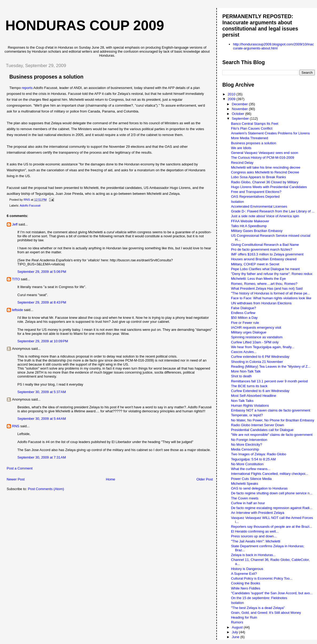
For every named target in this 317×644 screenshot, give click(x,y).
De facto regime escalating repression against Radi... (272, 508)
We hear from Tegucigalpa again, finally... (263, 347)
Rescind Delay (242, 163)
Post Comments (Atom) (46, 489)
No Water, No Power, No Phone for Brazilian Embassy (273, 420)
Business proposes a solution (254, 143)
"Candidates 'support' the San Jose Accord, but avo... (272, 593)
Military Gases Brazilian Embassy (257, 231)
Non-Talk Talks (242, 401)
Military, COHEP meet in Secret (255, 264)
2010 (232, 94)
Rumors (237, 622)
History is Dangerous (247, 569)
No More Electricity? (246, 445)
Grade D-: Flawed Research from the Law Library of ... (273, 211)
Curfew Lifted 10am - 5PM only (255, 342)
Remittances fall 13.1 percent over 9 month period (269, 381)
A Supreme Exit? (244, 574)
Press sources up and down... (254, 536)
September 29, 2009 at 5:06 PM (42, 272)
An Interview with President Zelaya (258, 513)
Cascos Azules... (244, 352)
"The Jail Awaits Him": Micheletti (256, 541)
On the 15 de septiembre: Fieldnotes (259, 598)
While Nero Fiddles (246, 588)
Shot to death (241, 376)
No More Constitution (247, 464)
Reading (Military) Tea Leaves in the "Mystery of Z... (271, 366)
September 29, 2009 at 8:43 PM (42, 302)
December (240, 104)
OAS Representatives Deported (255, 197)
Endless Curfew (243, 313)
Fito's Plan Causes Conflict (252, 128)
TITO (16, 279)
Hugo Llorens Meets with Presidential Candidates (269, 187)
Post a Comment (20, 468)
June (236, 637)
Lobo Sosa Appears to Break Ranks (259, 177)
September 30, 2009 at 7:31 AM (42, 457)
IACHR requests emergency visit (256, 327)
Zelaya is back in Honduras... (253, 555)
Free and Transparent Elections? (256, 192)
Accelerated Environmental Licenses (259, 206)
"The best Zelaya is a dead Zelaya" (258, 608)
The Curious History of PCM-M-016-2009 (263, 158)
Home (111, 479)
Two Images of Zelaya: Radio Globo (259, 454)
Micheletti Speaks (245, 484)
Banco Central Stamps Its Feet (255, 124)
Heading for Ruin (244, 617)
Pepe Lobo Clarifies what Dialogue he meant (265, 269)
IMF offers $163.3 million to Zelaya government (267, 254)
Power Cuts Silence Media (251, 479)
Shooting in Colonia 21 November (257, 362)
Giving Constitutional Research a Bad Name (265, 245)
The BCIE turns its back (249, 386)
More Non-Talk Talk (246, 371)
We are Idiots (241, 148)
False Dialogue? (244, 308)
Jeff (15, 224)
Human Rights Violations (250, 406)
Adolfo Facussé (30, 205)
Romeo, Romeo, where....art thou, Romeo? (264, 284)
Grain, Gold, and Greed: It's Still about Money (266, 613)
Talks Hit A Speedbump (249, 226)
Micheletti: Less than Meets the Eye (258, 279)
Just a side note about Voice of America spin (265, 216)
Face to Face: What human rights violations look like (271, 298)
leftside (17, 310)
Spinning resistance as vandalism (257, 337)
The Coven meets (245, 498)
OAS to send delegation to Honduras (259, 488)
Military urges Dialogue (249, 332)
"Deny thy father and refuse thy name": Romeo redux (272, 274)
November (240, 109)
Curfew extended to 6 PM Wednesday (260, 357)
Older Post (205, 479)
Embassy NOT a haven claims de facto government (271, 410)
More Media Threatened (250, 138)
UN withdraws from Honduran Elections (261, 303)
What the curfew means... (251, 469)
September (241, 119)
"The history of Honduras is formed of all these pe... (271, 293)
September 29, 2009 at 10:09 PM (43, 341)
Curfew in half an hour (248, 503)
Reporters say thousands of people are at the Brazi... (272, 527)
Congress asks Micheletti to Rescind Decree (265, 172)
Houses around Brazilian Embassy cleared (264, 259)
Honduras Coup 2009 (85, 25)
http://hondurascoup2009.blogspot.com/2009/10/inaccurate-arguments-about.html (273, 46)
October (238, 114)
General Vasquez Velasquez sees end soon (265, 153)
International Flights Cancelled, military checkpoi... (270, 474)
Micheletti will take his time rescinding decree (266, 167)
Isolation (237, 202)
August (238, 627)
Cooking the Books (246, 583)
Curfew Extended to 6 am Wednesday (260, 391)
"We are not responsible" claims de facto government (272, 435)
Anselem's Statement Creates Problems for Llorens (270, 133)
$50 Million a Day (244, 318)
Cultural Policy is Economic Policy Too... (262, 578)
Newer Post (16, 479)
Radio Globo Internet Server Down (258, 425)
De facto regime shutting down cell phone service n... (272, 493)
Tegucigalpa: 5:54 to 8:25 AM (253, 459)
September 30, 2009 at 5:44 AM (42, 419)
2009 (232, 99)
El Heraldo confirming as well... (255, 531)
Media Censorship (245, 449)
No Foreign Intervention (249, 440)
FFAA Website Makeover (250, 221)
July (235, 632)
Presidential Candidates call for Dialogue (262, 430)
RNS (16, 426)
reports (27, 88)
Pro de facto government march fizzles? (262, 249)
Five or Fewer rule (245, 323)
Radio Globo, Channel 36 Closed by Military (265, 182)
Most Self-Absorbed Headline (254, 396)
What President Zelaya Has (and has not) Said (267, 288)
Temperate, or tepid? (247, 415)
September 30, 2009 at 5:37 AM (42, 392)
